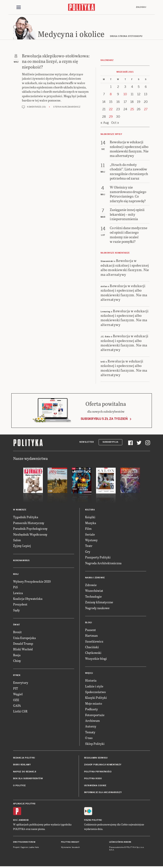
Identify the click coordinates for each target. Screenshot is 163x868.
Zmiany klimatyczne (99, 603)
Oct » (115, 123)
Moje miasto (94, 704)
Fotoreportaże (95, 715)
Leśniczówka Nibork (120, 843)
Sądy (16, 611)
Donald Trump (23, 644)
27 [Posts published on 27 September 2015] (146, 110)
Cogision (24, 848)
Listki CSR (20, 712)
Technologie (93, 597)
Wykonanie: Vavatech (70, 848)
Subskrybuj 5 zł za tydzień (104, 420)
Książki (90, 518)
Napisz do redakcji (25, 772)
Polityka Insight (70, 843)
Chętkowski (93, 653)
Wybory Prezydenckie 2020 (32, 582)
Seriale (90, 535)
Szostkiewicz (94, 642)
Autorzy (91, 727)
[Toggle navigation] (19, 7)
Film (88, 529)
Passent (91, 630)
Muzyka (91, 523)
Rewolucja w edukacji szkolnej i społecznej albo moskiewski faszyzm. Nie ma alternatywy (125, 268)
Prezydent (20, 605)
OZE (16, 700)
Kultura (90, 511)
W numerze (20, 511)
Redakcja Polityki (24, 758)
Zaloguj (141, 7)
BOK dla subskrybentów (28, 779)
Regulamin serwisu (96, 758)
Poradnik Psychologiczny (30, 529)
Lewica (18, 593)
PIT (16, 689)
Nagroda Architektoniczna (103, 564)
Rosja (17, 656)
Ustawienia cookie (95, 786)
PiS (15, 588)
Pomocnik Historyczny (29, 523)
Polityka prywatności (98, 772)
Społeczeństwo (95, 692)
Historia (91, 681)
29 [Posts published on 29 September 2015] (111, 117)
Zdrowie (91, 585)
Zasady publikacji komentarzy (103, 765)
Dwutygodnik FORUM (24, 843)
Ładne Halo (34, 848)
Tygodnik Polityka (26, 518)
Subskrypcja (110, 443)
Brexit (17, 633)
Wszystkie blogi (96, 659)
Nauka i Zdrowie (95, 578)
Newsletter (87, 443)
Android (24, 821)
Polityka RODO (93, 779)
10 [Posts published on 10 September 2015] (125, 95)
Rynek (17, 676)
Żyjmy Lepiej (22, 546)
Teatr (89, 546)
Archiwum (92, 721)
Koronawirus (21, 561)
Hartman (91, 636)
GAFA (17, 706)
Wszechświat (94, 591)
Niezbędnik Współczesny (30, 535)
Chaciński (92, 648)
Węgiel (18, 695)
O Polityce (19, 786)
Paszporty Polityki (98, 558)
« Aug (105, 123)
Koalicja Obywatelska (28, 599)
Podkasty (91, 710)
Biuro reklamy (22, 765)
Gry (88, 552)
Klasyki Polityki (96, 698)
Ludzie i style (94, 687)
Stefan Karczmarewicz (67, 108)
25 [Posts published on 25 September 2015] (132, 110)
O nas (89, 738)
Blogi (89, 623)
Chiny (17, 661)
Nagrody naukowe (97, 608)
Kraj (16, 575)
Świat (17, 625)
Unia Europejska (24, 638)
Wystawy (91, 541)
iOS (15, 821)
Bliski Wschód (23, 650)
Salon (17, 541)
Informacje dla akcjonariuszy (103, 793)
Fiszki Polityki (93, 821)
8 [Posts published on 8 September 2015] (111, 95)
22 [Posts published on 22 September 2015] (111, 110)
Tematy (90, 733)
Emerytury (21, 683)
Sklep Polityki (95, 744)
